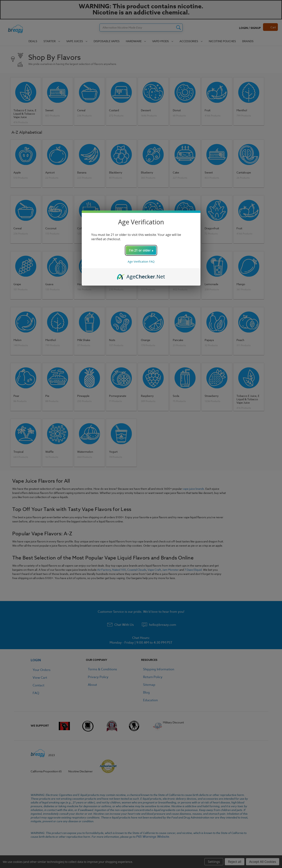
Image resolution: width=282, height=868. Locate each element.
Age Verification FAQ (141, 262)
